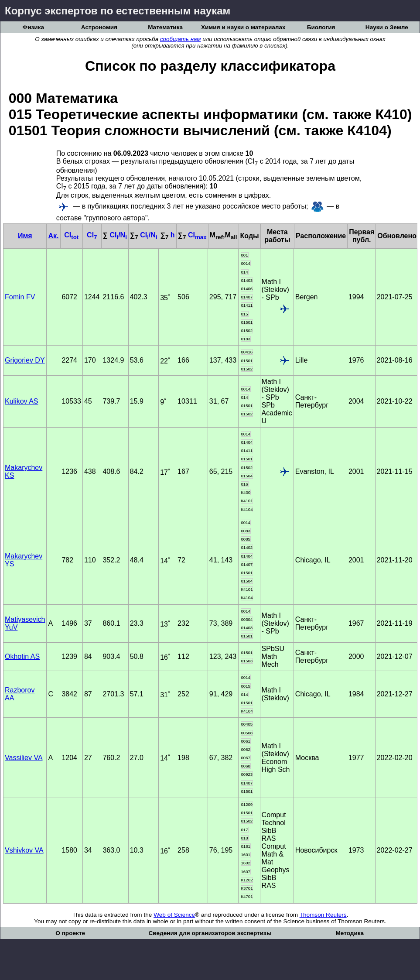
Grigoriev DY (25, 360)
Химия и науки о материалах (243, 27)
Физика (33, 27)
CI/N (118, 235)
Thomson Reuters (323, 915)
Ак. (53, 236)
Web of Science (174, 915)
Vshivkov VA (24, 850)
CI (71, 235)
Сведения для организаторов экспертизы (210, 933)
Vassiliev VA (24, 758)
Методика (350, 933)
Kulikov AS (21, 401)
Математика (165, 27)
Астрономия (99, 27)
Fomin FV (20, 297)
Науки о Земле (387, 27)
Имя (25, 236)
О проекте (70, 933)
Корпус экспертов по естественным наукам (118, 11)
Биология (321, 27)
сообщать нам (181, 39)
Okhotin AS (22, 656)
